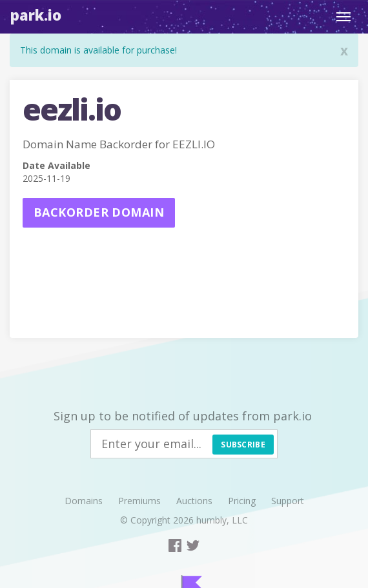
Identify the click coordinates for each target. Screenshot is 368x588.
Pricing (242, 501)
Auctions (194, 501)
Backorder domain (99, 212)
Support (288, 501)
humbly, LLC (222, 520)
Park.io (36, 15)
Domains (84, 501)
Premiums (139, 501)
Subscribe (243, 445)
